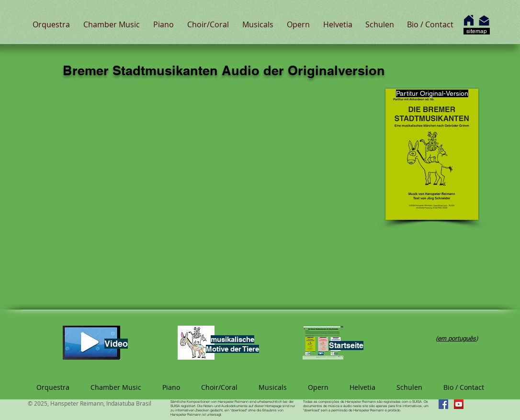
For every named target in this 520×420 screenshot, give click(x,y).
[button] (51, 24)
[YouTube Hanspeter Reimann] (459, 404)
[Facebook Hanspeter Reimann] (443, 404)
